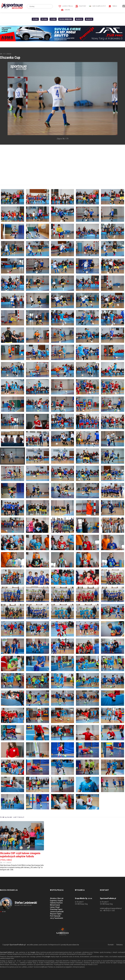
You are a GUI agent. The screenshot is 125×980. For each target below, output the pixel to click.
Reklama (120, 945)
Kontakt (111, 945)
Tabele (113, 6)
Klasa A (79, 19)
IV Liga (44, 19)
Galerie (65, 10)
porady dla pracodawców (70, 945)
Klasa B (89, 19)
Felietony (81, 6)
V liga (53, 19)
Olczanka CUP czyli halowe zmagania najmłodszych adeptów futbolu (22, 856)
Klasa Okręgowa (66, 19)
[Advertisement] (62, 165)
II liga (35, 19)
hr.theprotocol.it (54, 945)
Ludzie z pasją (66, 6)
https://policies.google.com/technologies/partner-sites (54, 952)
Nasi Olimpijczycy (97, 6)
